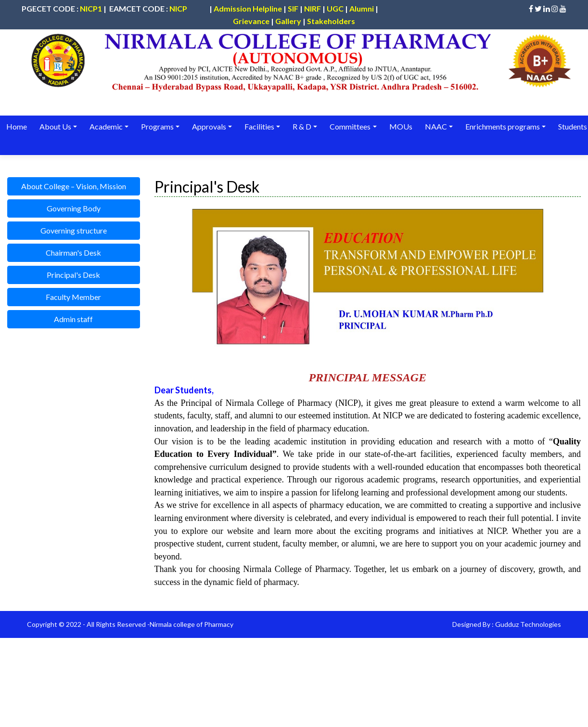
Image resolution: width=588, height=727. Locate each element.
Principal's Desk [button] (73, 275)
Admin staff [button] (73, 319)
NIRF (313, 8)
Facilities (259, 126)
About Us (55, 126)
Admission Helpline (248, 8)
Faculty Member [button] (73, 297)
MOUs (399, 126)
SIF (293, 8)
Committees (349, 126)
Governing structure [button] (74, 230)
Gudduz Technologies (528, 624)
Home (17, 126)
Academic (106, 126)
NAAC (435, 126)
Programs (157, 126)
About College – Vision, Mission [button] (74, 186)
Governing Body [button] (74, 208)
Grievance (251, 21)
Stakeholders (331, 21)
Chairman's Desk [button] (73, 253)
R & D (301, 126)
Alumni (362, 8)
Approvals (209, 126)
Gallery (288, 21)
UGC (335, 8)
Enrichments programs (501, 126)
